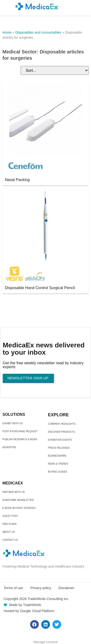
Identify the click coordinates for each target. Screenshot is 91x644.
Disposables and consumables (38, 32)
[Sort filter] (55, 70)
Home (7, 32)
